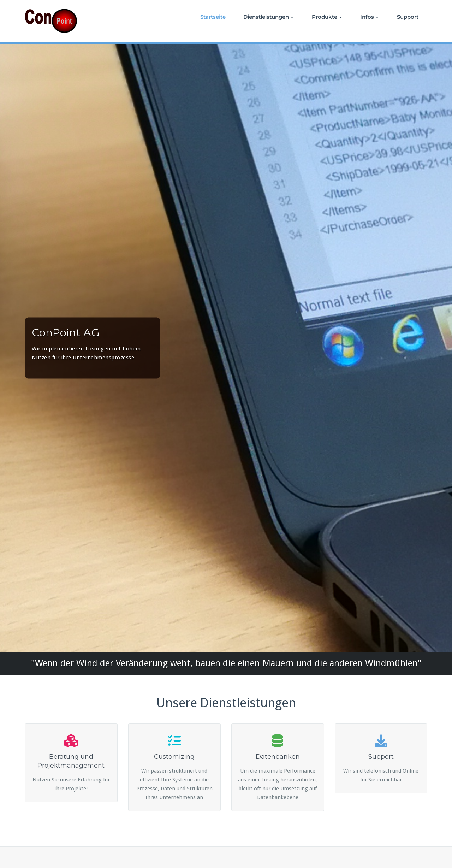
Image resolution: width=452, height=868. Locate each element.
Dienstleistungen (268, 17)
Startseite (213, 17)
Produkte (327, 17)
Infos (369, 17)
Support (408, 17)
